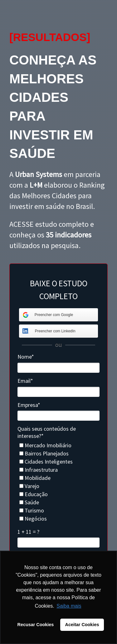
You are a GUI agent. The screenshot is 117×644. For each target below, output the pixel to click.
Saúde (29, 502)
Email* (25, 381)
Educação (34, 494)
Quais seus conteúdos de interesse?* (47, 432)
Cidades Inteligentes (46, 462)
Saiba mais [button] (69, 606)
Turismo (32, 511)
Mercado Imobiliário (45, 445)
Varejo (29, 486)
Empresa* (29, 405)
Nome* (26, 357)
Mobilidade (35, 478)
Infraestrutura (39, 470)
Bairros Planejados (44, 454)
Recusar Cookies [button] (36, 625)
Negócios (33, 519)
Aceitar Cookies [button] (82, 625)
